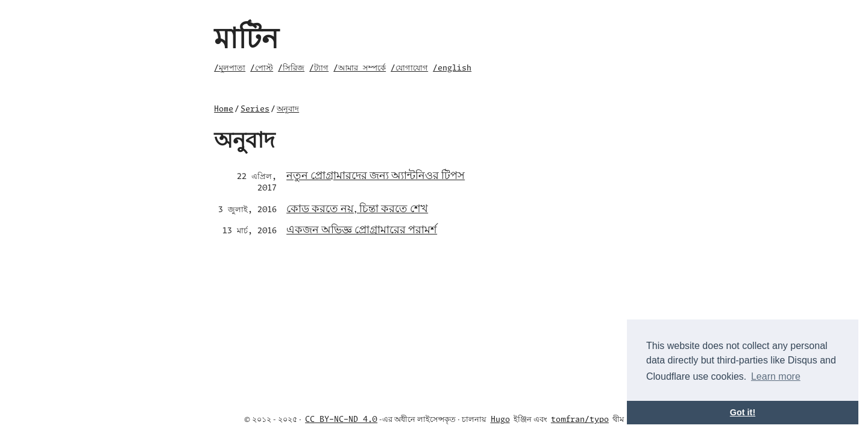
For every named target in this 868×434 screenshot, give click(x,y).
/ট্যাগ (319, 68)
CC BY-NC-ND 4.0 (341, 420)
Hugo (500, 420)
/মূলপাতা (230, 68)
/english (452, 68)
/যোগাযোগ (409, 68)
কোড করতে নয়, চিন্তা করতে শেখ (357, 208)
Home (224, 109)
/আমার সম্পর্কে (360, 68)
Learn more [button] (776, 376)
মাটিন (246, 36)
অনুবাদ (288, 109)
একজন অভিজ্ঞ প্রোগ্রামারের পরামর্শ (362, 229)
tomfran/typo (580, 420)
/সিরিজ (291, 68)
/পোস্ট (262, 68)
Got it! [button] (743, 412)
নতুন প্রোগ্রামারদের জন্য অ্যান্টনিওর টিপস (376, 175)
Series (255, 109)
